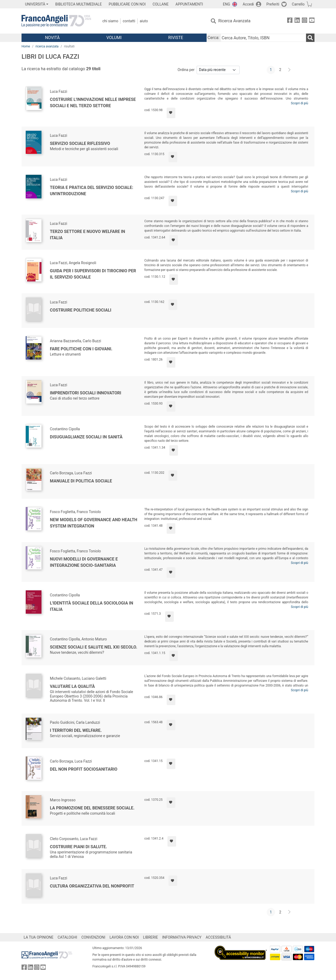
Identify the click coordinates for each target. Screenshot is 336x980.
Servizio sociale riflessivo (80, 143)
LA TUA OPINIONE (39, 937)
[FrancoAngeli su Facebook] (290, 21)
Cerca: (214, 38)
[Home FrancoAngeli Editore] (56, 21)
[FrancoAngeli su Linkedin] (297, 21)
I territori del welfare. (76, 730)
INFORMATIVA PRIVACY (182, 937)
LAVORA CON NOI (124, 937)
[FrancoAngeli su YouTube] (312, 21)
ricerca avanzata (47, 46)
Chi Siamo (110, 21)
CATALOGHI (67, 937)
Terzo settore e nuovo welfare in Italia (88, 235)
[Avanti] (290, 70)
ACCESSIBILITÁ (218, 937)
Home (26, 46)
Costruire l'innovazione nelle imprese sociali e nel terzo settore (93, 103)
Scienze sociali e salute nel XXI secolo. (94, 647)
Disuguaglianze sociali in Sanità (86, 437)
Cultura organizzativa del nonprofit (92, 886)
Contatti (129, 21)
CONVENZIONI (93, 937)
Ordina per (186, 70)
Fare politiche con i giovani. (81, 349)
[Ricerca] (310, 38)
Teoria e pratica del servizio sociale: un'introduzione (91, 191)
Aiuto (144, 21)
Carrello (298, 4)
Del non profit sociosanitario (84, 769)
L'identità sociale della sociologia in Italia (91, 606)
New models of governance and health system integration (94, 523)
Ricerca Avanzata (235, 21)
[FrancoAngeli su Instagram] (304, 21)
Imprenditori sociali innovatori (86, 393)
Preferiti (273, 4)
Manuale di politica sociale (81, 481)
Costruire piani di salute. (78, 847)
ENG (226, 4)
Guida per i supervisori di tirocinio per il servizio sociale (93, 274)
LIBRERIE (151, 937)
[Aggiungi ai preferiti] (171, 113)
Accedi (248, 4)
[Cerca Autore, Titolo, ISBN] (263, 38)
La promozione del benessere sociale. (92, 808)
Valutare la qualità (72, 686)
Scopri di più (300, 103)
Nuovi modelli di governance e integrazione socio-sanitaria (84, 562)
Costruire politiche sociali (81, 310)
